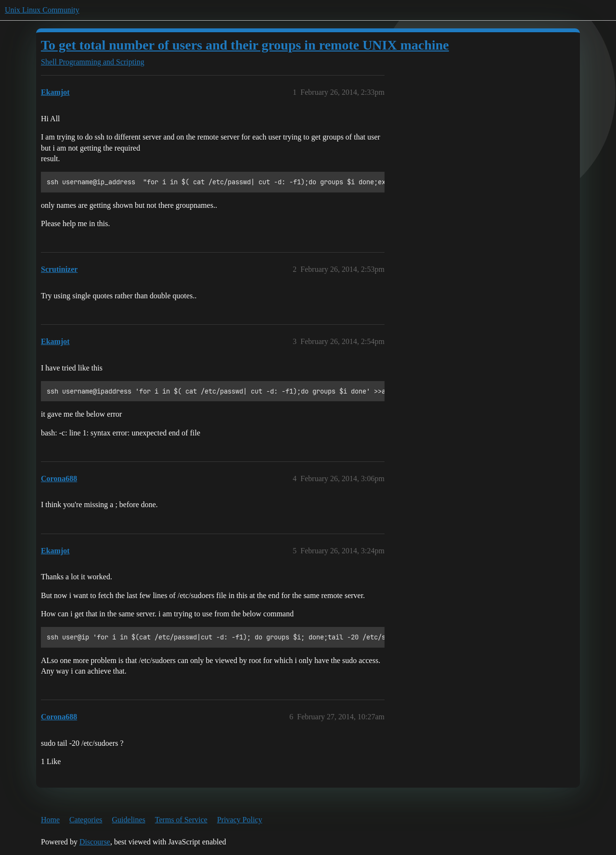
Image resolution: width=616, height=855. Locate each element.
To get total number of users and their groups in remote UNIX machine (245, 45)
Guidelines (129, 820)
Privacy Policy (240, 820)
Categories (86, 820)
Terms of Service (181, 820)
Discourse (95, 842)
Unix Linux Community (42, 10)
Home (50, 820)
